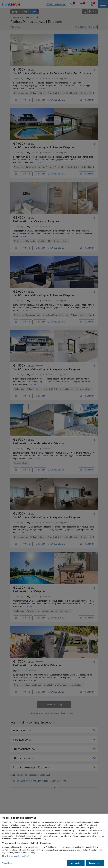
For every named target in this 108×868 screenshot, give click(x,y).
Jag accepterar (95, 863)
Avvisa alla (76, 863)
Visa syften (7, 863)
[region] (54, 841)
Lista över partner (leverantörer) (16, 856)
